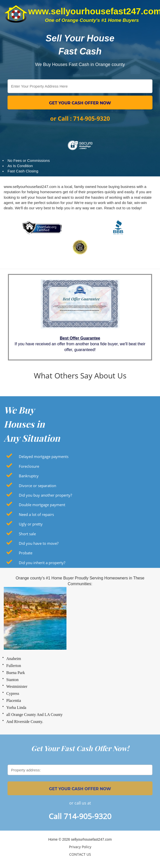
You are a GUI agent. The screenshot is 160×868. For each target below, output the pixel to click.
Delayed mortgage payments (44, 456)
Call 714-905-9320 (80, 816)
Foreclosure (29, 466)
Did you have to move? (39, 543)
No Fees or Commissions (29, 160)
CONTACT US (80, 854)
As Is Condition (20, 166)
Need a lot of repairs (36, 514)
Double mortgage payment (42, 505)
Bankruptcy (29, 476)
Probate (26, 553)
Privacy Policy (80, 847)
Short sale (27, 534)
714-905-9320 (92, 118)
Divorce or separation (37, 486)
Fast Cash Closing (23, 171)
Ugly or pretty (31, 524)
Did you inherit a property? (42, 563)
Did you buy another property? (45, 495)
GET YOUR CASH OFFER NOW (80, 103)
